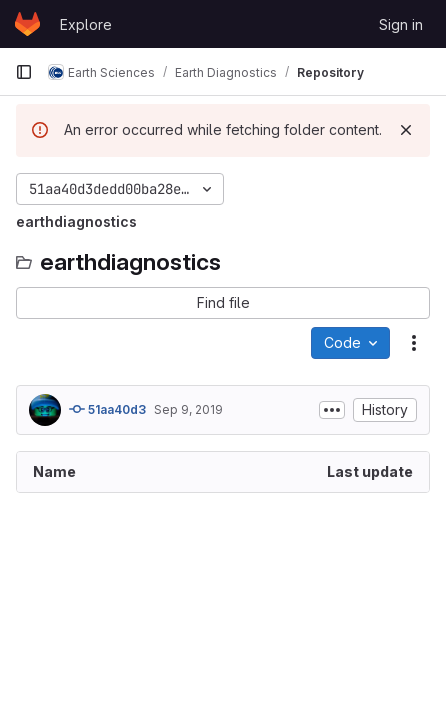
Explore (86, 24)
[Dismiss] (406, 130)
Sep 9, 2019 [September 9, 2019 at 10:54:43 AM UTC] (188, 409)
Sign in (401, 24)
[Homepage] (27, 24)
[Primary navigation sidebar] (24, 72)
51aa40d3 (107, 409)
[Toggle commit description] (332, 410)
